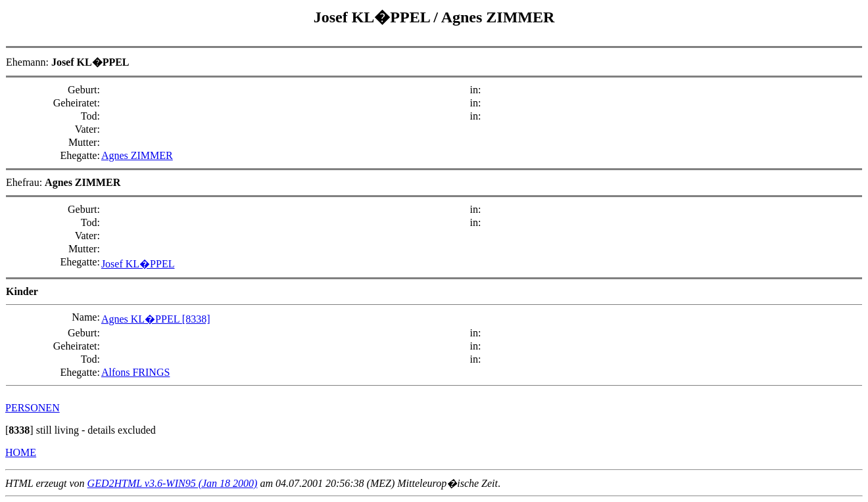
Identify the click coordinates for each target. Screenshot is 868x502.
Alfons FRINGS (135, 372)
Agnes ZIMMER (498, 17)
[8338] (196, 319)
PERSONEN (33, 408)
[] (19, 430)
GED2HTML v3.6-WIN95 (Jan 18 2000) (173, 483)
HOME (21, 452)
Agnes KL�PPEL (142, 319)
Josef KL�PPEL (374, 17)
